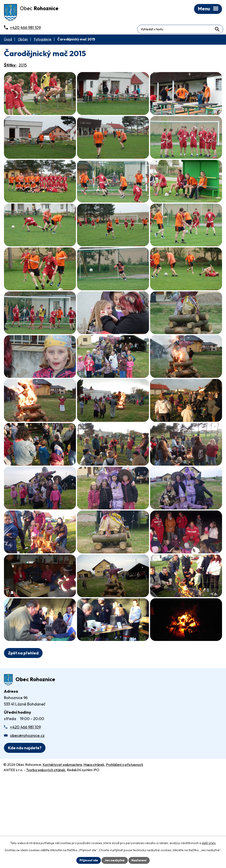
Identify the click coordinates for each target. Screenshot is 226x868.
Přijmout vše (88, 860)
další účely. (209, 843)
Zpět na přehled (23, 731)
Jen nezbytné (115, 860)
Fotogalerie (43, 41)
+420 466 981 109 (25, 805)
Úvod (8, 41)
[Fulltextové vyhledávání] (203, 27)
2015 (23, 66)
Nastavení (140, 860)
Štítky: (10, 66)
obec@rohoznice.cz (27, 813)
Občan (23, 41)
